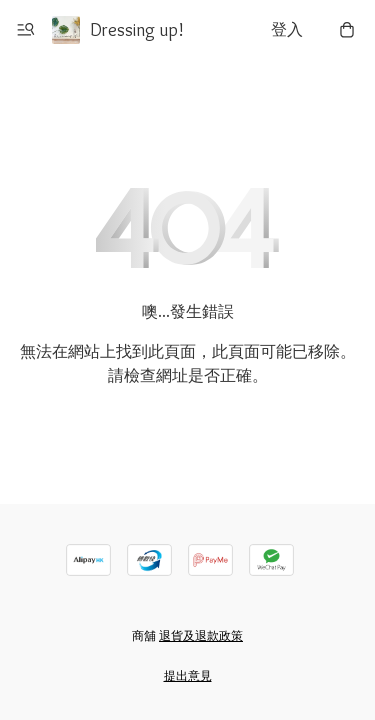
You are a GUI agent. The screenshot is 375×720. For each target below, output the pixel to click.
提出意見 (188, 675)
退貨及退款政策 (201, 635)
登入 (287, 29)
